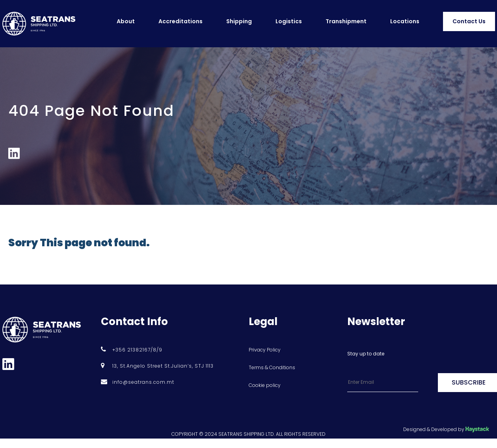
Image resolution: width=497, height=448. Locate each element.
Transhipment (346, 21)
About (126, 21)
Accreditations (181, 21)
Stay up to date (366, 354)
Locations (405, 21)
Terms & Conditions (272, 367)
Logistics (289, 21)
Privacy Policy (265, 350)
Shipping (239, 21)
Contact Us (469, 21)
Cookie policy (265, 385)
